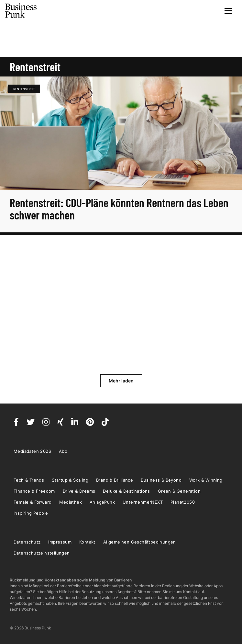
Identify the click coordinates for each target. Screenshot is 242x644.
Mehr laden (121, 381)
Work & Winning (206, 480)
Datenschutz (27, 542)
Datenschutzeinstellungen (42, 553)
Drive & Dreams (79, 491)
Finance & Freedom (34, 491)
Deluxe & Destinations (126, 491)
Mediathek (71, 502)
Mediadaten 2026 (32, 451)
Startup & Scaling (70, 480)
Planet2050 (183, 502)
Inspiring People (31, 513)
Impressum (60, 542)
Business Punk (21, 11)
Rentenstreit (24, 89)
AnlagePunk (102, 502)
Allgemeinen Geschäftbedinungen (140, 542)
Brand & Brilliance (115, 480)
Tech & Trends (29, 480)
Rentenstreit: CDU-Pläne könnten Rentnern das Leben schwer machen (119, 209)
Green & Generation (179, 491)
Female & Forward (33, 502)
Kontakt (87, 542)
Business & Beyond (161, 480)
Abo (63, 451)
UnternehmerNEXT (143, 502)
